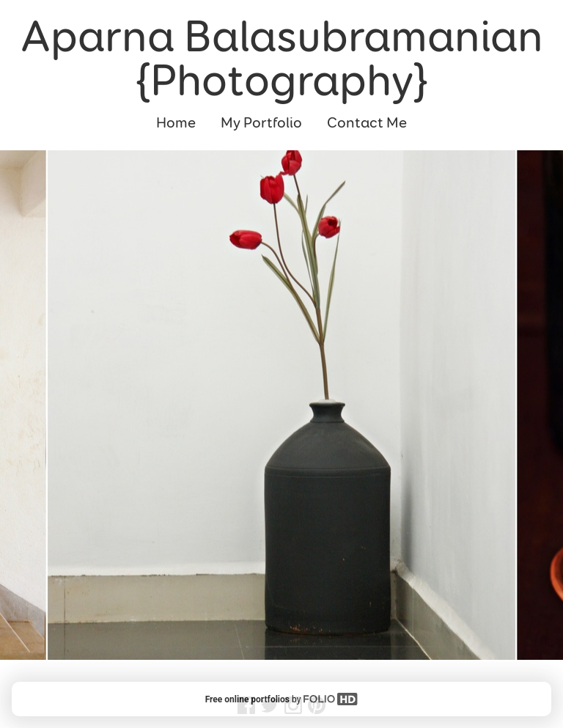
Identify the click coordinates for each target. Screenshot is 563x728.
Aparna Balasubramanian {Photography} (282, 59)
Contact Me (367, 123)
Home (176, 123)
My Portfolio (261, 123)
